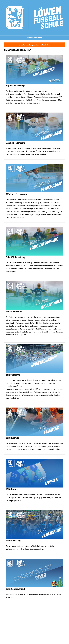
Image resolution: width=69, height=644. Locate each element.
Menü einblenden (35, 38)
